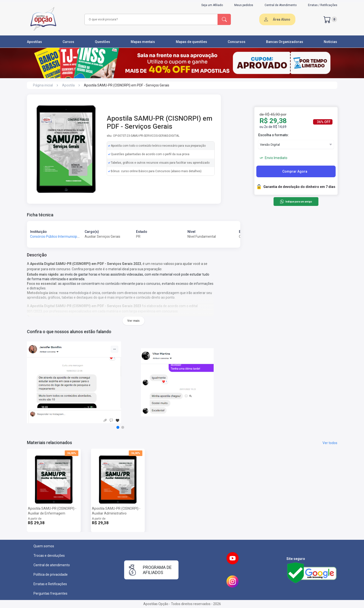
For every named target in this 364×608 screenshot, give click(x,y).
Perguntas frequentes (50, 593)
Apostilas (34, 42)
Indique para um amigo (296, 202)
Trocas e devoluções (49, 556)
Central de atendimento (52, 565)
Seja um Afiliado (212, 5)
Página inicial (43, 85)
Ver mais (133, 321)
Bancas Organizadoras (285, 42)
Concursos (237, 42)
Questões (102, 42)
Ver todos (330, 443)
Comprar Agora (295, 171)
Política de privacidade (51, 574)
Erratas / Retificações (323, 5)
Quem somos (44, 546)
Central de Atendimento (281, 5)
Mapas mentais (143, 42)
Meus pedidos (244, 5)
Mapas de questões (191, 42)
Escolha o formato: (274, 135)
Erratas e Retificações (50, 584)
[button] (118, 427)
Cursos (68, 42)
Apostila (68, 85)
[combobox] (150, 19)
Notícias (330, 42)
